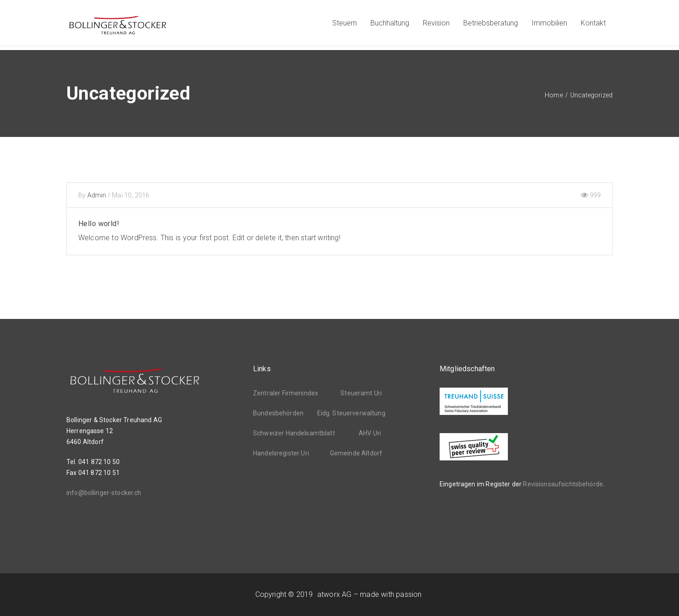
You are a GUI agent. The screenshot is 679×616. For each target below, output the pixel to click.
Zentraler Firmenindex (286, 393)
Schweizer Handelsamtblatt (294, 433)
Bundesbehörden (278, 413)
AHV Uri (370, 433)
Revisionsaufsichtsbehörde (563, 484)
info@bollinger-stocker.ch (104, 493)
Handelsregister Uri (281, 453)
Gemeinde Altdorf (356, 453)
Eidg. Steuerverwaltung (351, 413)
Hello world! (99, 224)
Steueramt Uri (361, 393)
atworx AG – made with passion (369, 594)
